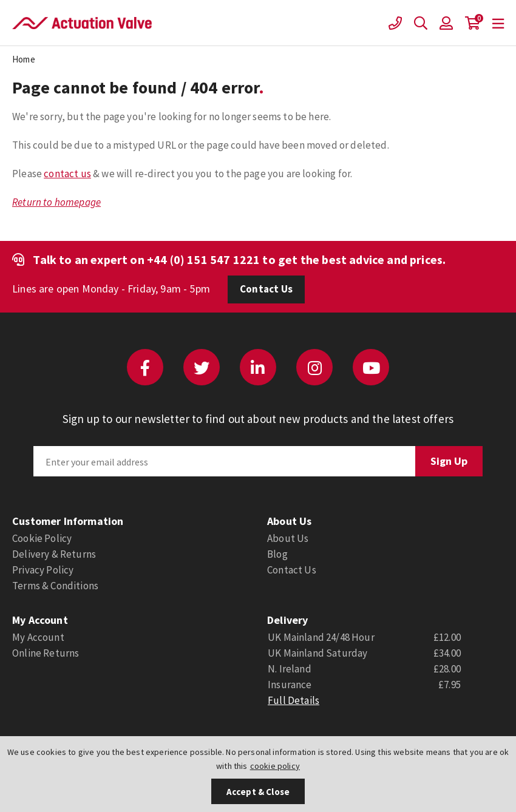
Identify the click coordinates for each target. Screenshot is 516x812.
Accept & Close (258, 792)
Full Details (294, 700)
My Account (38, 637)
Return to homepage (56, 202)
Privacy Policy (43, 570)
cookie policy (275, 766)
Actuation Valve (82, 23)
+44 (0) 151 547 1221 (203, 259)
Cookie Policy (42, 538)
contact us (67, 174)
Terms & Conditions (55, 586)
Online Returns (46, 653)
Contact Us (266, 289)
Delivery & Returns (54, 554)
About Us (288, 538)
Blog (277, 554)
